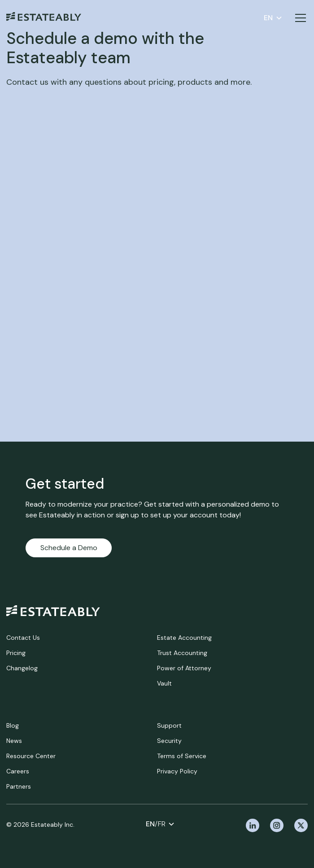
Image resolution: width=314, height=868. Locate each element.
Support (169, 725)
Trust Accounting (182, 653)
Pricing (16, 653)
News (14, 741)
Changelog (22, 668)
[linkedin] (253, 825)
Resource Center (31, 756)
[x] (301, 825)
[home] (53, 611)
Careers (18, 771)
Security (169, 741)
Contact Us (23, 638)
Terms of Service (182, 756)
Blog (13, 725)
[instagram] (277, 825)
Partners (19, 786)
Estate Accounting (184, 638)
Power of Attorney (184, 668)
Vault (164, 683)
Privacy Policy (177, 771)
